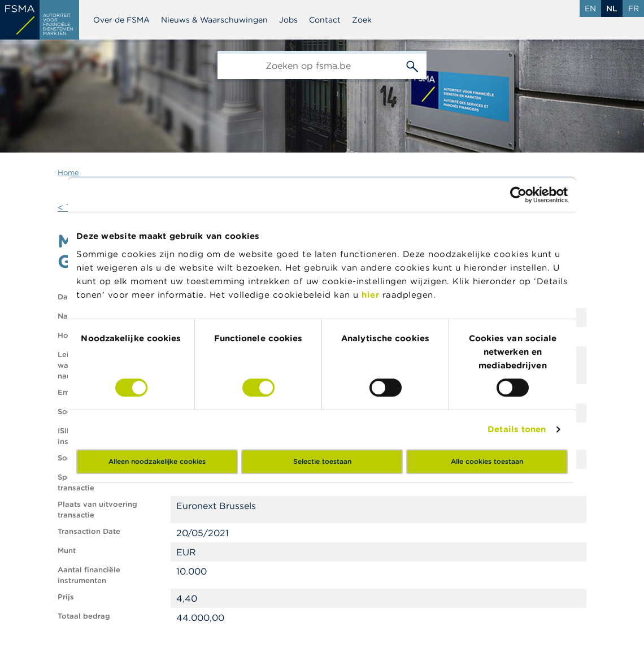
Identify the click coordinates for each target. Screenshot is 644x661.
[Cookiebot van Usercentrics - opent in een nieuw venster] (518, 195)
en (590, 8)
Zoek (362, 20)
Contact (325, 20)
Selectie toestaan (322, 461)
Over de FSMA (121, 20)
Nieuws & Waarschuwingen (214, 20)
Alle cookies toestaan (487, 461)
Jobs (288, 20)
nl (612, 8)
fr (634, 8)
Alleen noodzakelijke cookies (157, 461)
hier (372, 295)
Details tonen (517, 429)
